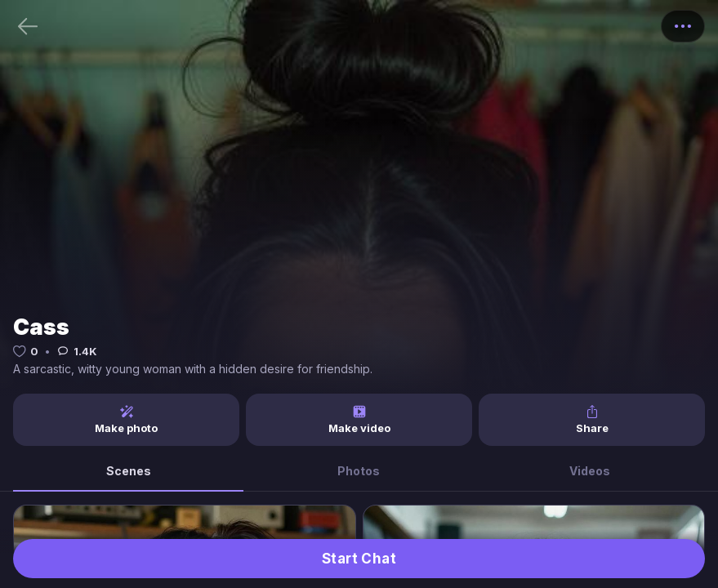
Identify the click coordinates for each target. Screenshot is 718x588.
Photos (359, 471)
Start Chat (359, 559)
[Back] (28, 26)
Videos (590, 471)
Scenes (129, 471)
